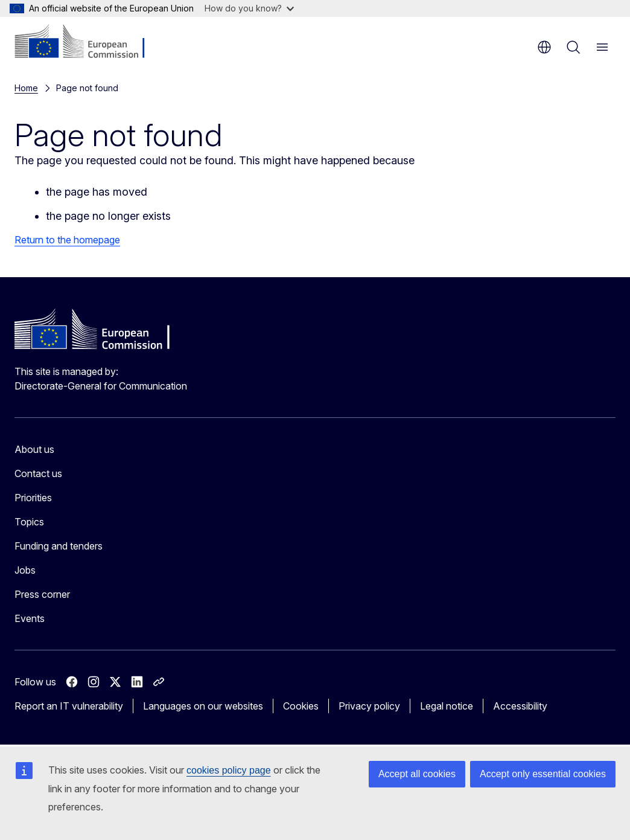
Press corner (42, 594)
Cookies (301, 706)
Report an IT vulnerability (69, 706)
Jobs (25, 570)
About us (34, 449)
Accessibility (520, 706)
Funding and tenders (59, 546)
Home (26, 88)
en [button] (544, 47)
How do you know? (249, 8)
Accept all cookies (417, 774)
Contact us (38, 473)
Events (30, 618)
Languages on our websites (203, 706)
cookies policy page (229, 770)
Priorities (33, 498)
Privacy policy (369, 706)
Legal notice (447, 706)
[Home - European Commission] (88, 42)
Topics (29, 522)
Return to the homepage (67, 240)
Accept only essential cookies (543, 774)
